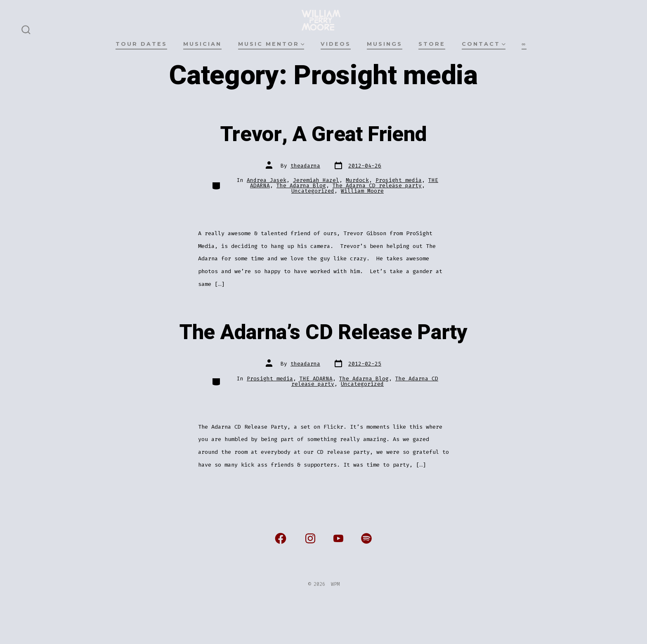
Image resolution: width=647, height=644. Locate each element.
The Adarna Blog (301, 185)
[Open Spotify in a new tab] (366, 538)
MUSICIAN (202, 44)
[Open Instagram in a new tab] (310, 538)
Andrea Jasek (267, 180)
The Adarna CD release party (377, 185)
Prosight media (399, 180)
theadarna (305, 166)
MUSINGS (385, 44)
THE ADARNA (316, 379)
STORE (432, 44)
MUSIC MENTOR (271, 44)
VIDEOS (336, 44)
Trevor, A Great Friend (324, 134)
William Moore (362, 191)
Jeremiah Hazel (316, 180)
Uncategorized (313, 191)
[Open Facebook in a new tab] (281, 538)
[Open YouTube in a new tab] (338, 538)
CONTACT (484, 44)
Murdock (357, 180)
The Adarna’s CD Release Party (323, 333)
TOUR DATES (141, 44)
